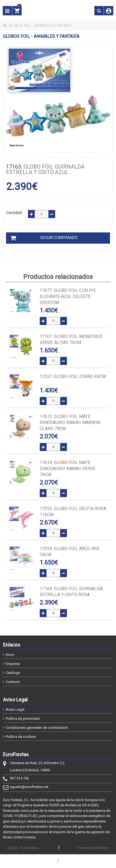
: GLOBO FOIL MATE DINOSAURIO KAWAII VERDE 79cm (68, 469)
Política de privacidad (23, 718)
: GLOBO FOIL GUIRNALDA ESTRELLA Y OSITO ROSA (71, 592)
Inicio (10, 655)
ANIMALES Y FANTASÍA (53, 25)
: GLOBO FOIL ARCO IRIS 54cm (70, 552)
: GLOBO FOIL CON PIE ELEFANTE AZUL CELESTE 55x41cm (68, 296)
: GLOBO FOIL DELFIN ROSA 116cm (73, 512)
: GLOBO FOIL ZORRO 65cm (73, 376)
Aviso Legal (15, 709)
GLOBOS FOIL (21, 25)
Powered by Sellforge (93, 848)
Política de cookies (21, 737)
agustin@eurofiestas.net (29, 787)
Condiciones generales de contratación (37, 728)
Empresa (13, 664)
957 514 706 (19, 778)
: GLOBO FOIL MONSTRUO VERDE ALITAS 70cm (71, 339)
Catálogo (13, 673)
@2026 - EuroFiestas (23, 848)
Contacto (13, 682)
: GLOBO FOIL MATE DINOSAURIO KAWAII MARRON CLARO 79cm (70, 422)
